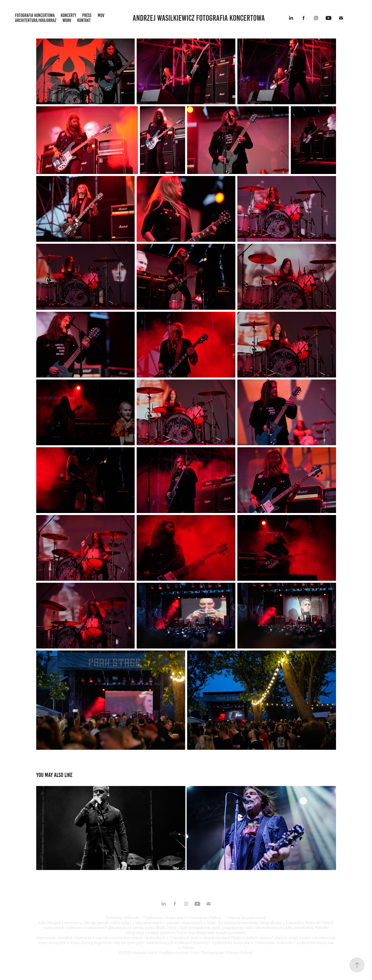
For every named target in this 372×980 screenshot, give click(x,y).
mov (101, 15)
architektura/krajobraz (36, 20)
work (67, 20)
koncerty (68, 15)
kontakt (84, 20)
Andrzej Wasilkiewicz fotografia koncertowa (199, 18)
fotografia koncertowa (35, 15)
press (87, 15)
